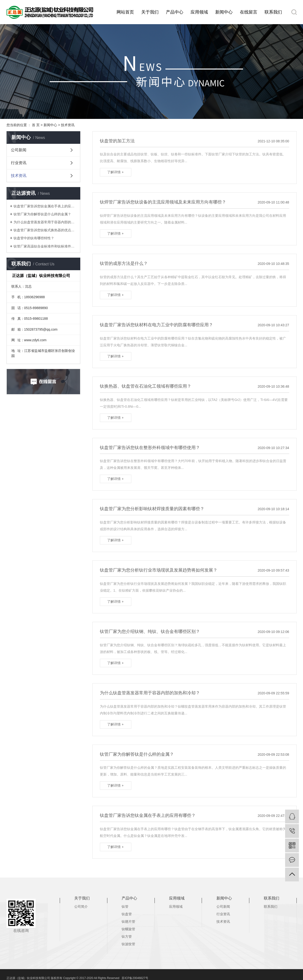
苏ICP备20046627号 (135, 978)
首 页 (36, 125)
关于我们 (150, 12)
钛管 (125, 907)
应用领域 (199, 12)
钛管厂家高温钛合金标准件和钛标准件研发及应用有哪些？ (45, 246)
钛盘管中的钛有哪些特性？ (34, 238)
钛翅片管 (128, 922)
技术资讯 (68, 125)
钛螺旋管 (128, 929)
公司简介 (81, 907)
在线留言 (249, 12)
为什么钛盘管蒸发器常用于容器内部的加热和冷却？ (45, 222)
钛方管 (127, 936)
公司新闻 (19, 150)
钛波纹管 (128, 944)
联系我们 (273, 12)
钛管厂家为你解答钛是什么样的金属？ (42, 214)
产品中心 (175, 12)
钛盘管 (127, 914)
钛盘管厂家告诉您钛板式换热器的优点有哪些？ (45, 230)
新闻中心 (224, 12)
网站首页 (125, 12)
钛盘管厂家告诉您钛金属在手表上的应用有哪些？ (45, 206)
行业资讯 (19, 163)
